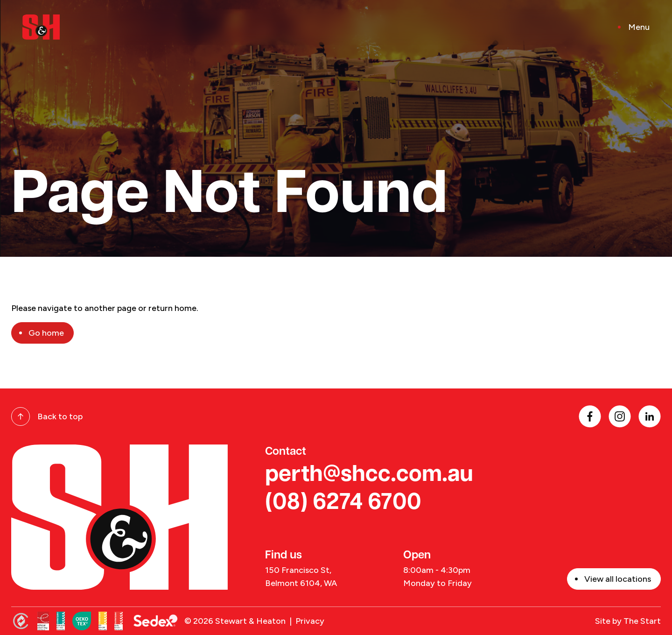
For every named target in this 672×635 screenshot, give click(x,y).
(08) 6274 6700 (343, 503)
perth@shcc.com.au (369, 475)
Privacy (310, 621)
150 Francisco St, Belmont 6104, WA (301, 577)
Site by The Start (628, 621)
